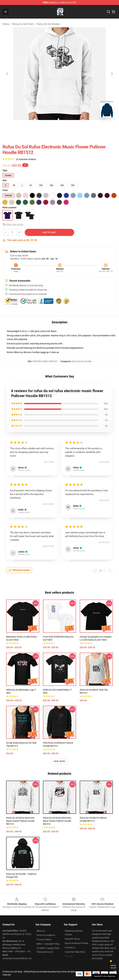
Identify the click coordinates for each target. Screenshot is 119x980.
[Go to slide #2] (59, 127)
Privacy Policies (44, 939)
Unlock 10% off (113, 967)
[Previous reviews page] (95, 571)
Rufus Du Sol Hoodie (48, 24)
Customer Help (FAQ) (75, 952)
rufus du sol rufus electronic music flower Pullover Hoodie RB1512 (20, 821)
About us (41, 931)
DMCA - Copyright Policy (48, 944)
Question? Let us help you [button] (105, 976)
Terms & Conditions (46, 935)
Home (6, 24)
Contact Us (70, 948)
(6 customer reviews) (26, 159)
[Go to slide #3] (76, 127)
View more (60, 761)
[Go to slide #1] (43, 127)
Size (5, 180)
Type (5, 170)
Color (5, 190)
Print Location (9, 208)
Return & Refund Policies (76, 943)
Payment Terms (72, 939)
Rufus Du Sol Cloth (23, 24)
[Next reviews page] (110, 571)
